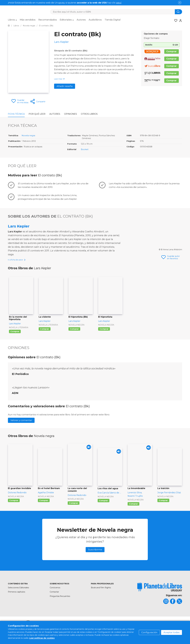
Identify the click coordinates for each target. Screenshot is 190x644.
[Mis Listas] (175, 21)
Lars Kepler (19, 226)
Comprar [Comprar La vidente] (45, 332)
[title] (160, 590)
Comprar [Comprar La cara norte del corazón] (74, 506)
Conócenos (55, 591)
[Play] (88, 451)
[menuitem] (12, 21)
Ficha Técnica (16, 114)
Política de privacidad (142, 627)
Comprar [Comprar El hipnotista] (104, 332)
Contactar (54, 595)
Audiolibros (95, 20)
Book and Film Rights (101, 591)
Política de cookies (119, 627)
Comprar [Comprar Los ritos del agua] (104, 504)
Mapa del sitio (77, 627)
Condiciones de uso (97, 627)
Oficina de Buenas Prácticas (169, 627)
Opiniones (71, 114)
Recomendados (48, 20)
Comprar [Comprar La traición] (163, 504)
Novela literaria (19, 331)
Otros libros (89, 114)
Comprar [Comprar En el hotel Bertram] (44, 504)
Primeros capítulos (16, 595)
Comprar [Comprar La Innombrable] (133, 507)
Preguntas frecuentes (60, 599)
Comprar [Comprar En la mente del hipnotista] (15, 335)
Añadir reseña (65, 86)
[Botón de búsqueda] (178, 12)
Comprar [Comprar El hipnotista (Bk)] (74, 332)
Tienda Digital (113, 20)
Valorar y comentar (21, 423)
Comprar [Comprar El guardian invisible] (14, 504)
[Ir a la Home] (9, 26)
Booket (85, 149)
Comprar (172, 51)
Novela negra (28, 135)
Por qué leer (37, 114)
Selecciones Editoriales (18, 591)
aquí (119, 3)
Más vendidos (28, 20)
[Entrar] (180, 21)
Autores (81, 20)
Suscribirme (95, 553)
